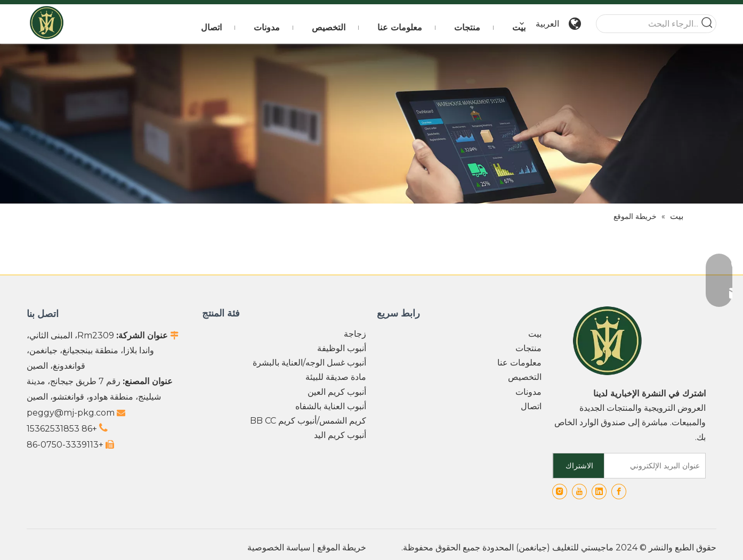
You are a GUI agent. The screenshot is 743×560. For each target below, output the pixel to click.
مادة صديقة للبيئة (336, 377)
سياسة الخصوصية (279, 547)
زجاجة (355, 334)
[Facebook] (619, 492)
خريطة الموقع (342, 547)
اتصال (531, 406)
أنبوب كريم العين (337, 392)
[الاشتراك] (579, 466)
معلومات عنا (519, 363)
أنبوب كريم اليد (340, 435)
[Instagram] (560, 492)
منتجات (528, 348)
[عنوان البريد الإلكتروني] (657, 466)
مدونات (528, 392)
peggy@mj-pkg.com (71, 413)
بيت (535, 334)
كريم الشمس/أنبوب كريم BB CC (308, 421)
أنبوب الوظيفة (342, 348)
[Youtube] (579, 492)
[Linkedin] (599, 492)
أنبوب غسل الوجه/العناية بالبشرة (309, 363)
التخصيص (525, 377)
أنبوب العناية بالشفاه (331, 406)
